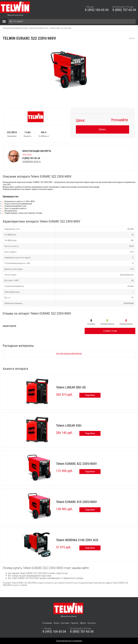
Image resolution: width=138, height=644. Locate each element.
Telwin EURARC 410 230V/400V (76, 502)
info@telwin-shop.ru (31, 161)
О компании (47, 623)
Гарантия (75, 623)
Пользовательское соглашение (69, 641)
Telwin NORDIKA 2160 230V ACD (77, 540)
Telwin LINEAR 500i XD (71, 387)
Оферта (83, 623)
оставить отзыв (110, 331)
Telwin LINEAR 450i (69, 426)
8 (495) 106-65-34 (97, 10)
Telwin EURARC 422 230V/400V (76, 464)
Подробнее (90, 395)
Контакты (92, 623)
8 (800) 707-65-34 (124, 10)
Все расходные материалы (69, 354)
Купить (102, 129)
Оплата (56, 623)
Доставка (65, 623)
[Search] (72, 21)
